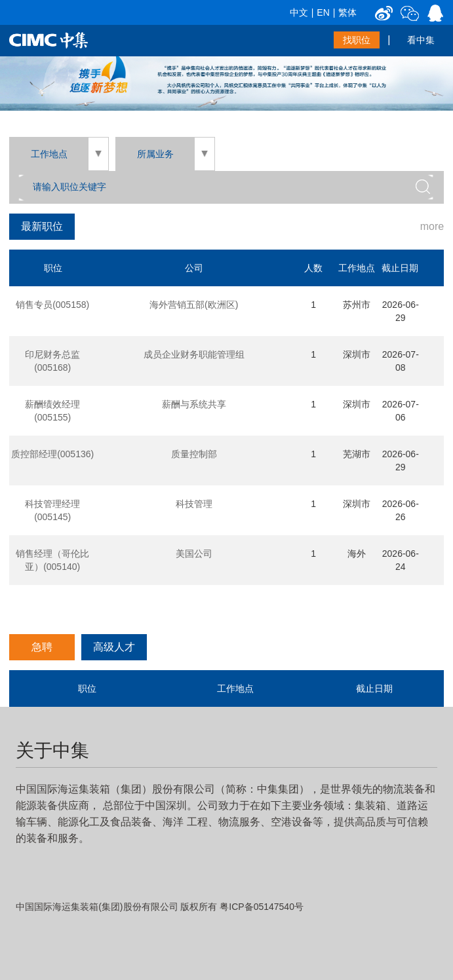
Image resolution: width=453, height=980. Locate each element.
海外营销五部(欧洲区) (194, 305)
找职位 (357, 40)
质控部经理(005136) (52, 454)
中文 (299, 12)
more (432, 226)
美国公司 (194, 554)
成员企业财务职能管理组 (194, 354)
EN (323, 12)
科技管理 (194, 504)
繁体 (347, 12)
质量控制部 (194, 454)
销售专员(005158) (52, 305)
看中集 (421, 40)
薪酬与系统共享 (194, 404)
